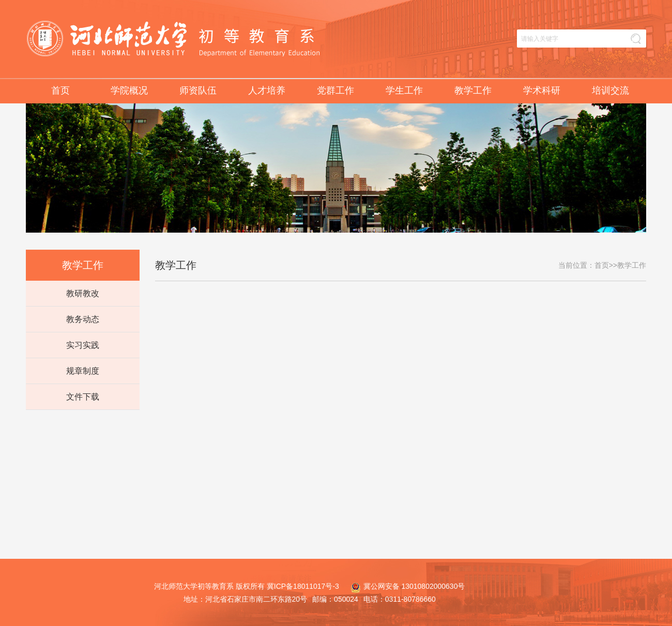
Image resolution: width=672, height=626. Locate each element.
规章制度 (83, 371)
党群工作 (335, 90)
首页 (60, 90)
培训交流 (610, 90)
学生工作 (404, 90)
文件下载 (83, 397)
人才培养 (267, 90)
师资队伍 (198, 90)
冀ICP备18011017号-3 (303, 586)
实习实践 (83, 345)
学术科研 (542, 90)
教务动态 (83, 319)
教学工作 (473, 90)
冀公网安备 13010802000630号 (405, 586)
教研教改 (83, 293)
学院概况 (129, 90)
